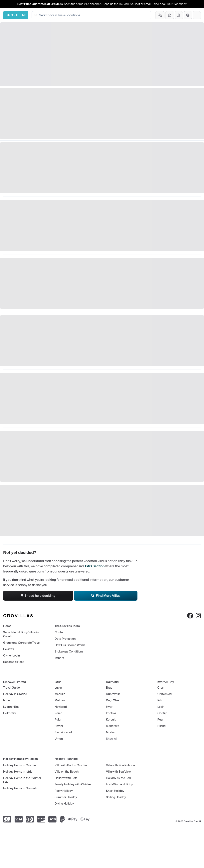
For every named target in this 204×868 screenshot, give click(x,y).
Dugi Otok (113, 700)
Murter (111, 732)
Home (7, 626)
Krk (160, 700)
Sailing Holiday (116, 797)
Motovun (60, 700)
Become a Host (13, 662)
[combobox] (94, 15)
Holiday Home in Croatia (20, 765)
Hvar (109, 707)
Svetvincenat (63, 732)
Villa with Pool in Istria (121, 765)
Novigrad (61, 707)
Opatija (162, 713)
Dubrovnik (113, 694)
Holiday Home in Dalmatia (21, 788)
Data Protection (65, 639)
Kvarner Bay (11, 707)
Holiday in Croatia (15, 694)
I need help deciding (38, 596)
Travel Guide (11, 688)
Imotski (111, 713)
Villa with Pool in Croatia (71, 765)
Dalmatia (9, 713)
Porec (58, 713)
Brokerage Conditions (69, 651)
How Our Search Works (70, 645)
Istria (7, 700)
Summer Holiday (66, 797)
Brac (109, 688)
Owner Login (11, 655)
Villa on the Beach (67, 772)
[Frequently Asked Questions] (160, 15)
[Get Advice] (179, 15)
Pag (160, 719)
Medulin (60, 694)
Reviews (9, 649)
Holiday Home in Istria (18, 772)
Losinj (161, 707)
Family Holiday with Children (73, 784)
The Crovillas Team (67, 626)
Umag (59, 739)
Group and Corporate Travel (22, 643)
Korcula (111, 719)
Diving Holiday (64, 803)
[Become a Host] (170, 15)
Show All (112, 739)
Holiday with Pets (66, 778)
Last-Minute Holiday (119, 784)
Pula (58, 719)
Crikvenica (165, 694)
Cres (161, 688)
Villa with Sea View (118, 772)
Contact (60, 632)
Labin (58, 688)
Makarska (113, 726)
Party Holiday (64, 791)
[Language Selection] (188, 15)
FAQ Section (95, 566)
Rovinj (59, 726)
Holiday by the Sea (118, 778)
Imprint (59, 658)
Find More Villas (106, 596)
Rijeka (162, 726)
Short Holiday (115, 791)
